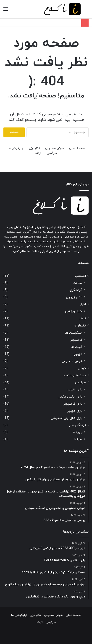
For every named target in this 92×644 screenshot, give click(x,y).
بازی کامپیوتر (73, 404)
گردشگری (76, 290)
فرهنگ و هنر (77, 425)
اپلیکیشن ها (16, 148)
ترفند (38, 153)
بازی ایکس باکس (70, 397)
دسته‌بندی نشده (75, 375)
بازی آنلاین (75, 390)
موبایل (78, 354)
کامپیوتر (76, 340)
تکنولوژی (34, 148)
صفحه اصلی (77, 148)
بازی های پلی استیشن (67, 418)
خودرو (82, 368)
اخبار (83, 304)
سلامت (78, 283)
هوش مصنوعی (54, 148)
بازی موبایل (74, 411)
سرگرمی (52, 153)
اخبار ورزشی (74, 311)
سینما (78, 439)
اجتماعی (80, 276)
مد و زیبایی (74, 297)
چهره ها (77, 432)
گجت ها (77, 347)
